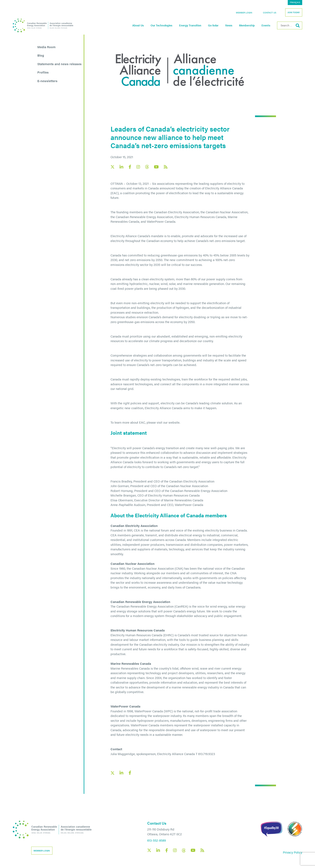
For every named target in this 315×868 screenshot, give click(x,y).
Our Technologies (161, 25)
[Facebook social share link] (130, 773)
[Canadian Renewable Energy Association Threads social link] (147, 167)
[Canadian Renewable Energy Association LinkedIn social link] (121, 167)
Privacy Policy (293, 852)
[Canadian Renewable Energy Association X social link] (113, 167)
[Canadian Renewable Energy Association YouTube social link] (156, 167)
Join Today (294, 12)
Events (266, 25)
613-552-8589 (157, 840)
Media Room (46, 47)
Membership (247, 25)
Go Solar (213, 25)
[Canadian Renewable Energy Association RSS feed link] (166, 167)
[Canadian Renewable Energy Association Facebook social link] (130, 167)
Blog (41, 55)
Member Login (244, 13)
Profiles (43, 72)
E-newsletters (47, 81)
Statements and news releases (59, 64)
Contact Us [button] (270, 13)
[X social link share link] (113, 773)
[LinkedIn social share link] (121, 773)
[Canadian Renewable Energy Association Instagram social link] (138, 167)
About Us (138, 25)
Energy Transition (190, 25)
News (229, 25)
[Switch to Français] (295, 3)
